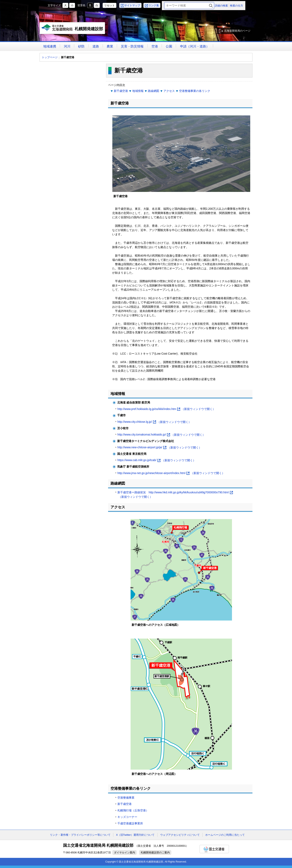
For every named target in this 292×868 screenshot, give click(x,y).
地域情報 (138, 91)
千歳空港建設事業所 (130, 823)
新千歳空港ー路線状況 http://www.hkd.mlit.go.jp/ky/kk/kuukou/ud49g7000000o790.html (175, 495)
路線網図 (154, 91)
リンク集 (154, 5)
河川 (67, 46)
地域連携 (50, 46)
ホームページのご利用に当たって (225, 835)
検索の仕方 (237, 6)
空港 (155, 46)
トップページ (50, 57)
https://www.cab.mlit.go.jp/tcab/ (157, 460)
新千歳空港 (121, 91)
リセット (109, 5)
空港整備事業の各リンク (195, 91)
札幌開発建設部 (72, 29)
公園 (169, 46)
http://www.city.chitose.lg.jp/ (154, 422)
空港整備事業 (126, 798)
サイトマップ (132, 5)
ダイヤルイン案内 (125, 852)
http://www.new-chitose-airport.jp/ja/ (159, 448)
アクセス (169, 91)
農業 (110, 46)
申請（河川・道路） (195, 46)
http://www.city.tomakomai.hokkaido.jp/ (161, 435)
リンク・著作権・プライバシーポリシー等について (80, 835)
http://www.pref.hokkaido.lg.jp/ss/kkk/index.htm (166, 409)
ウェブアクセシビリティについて (180, 835)
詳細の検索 (221, 6)
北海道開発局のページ (237, 31)
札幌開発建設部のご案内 (155, 852)
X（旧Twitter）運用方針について (135, 835)
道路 (96, 46)
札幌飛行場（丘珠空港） (133, 810)
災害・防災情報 (132, 46)
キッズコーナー (127, 817)
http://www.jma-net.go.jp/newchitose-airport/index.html (171, 473)
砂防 (81, 46)
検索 (211, 6)
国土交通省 (214, 849)
